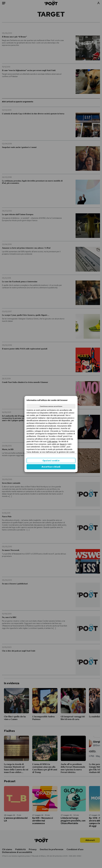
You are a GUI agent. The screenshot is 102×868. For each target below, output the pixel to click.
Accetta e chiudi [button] (51, 467)
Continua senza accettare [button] (51, 406)
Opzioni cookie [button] (51, 461)
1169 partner (52, 441)
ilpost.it (63, 444)
